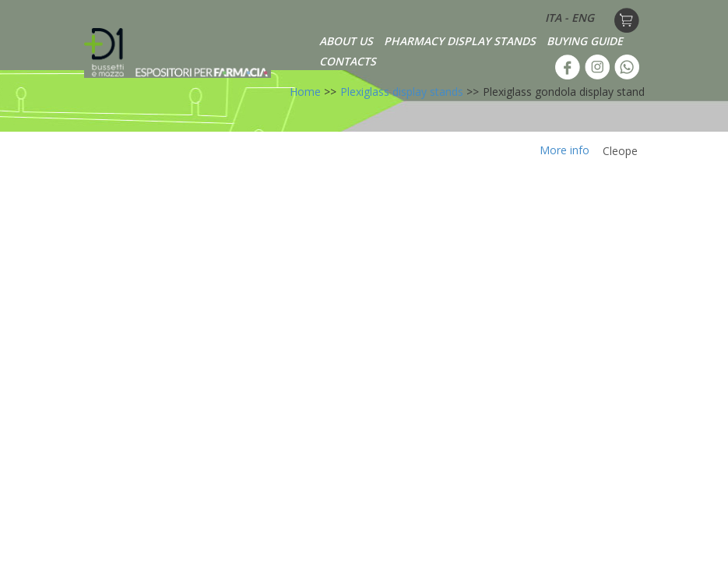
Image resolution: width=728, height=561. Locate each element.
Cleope (620, 151)
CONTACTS (348, 61)
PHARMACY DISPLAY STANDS (460, 41)
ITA (553, 18)
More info (564, 150)
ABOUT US (346, 41)
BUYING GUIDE (585, 41)
